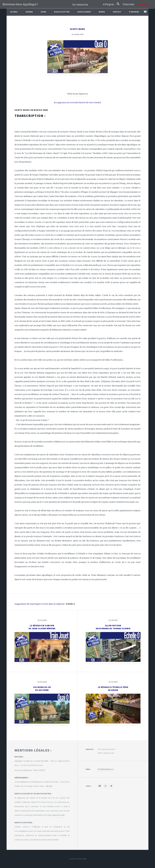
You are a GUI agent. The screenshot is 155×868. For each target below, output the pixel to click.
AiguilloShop (84, 12)
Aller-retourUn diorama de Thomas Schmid (113, 627)
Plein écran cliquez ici (77, 94)
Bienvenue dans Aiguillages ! (20, 4)
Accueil (14, 12)
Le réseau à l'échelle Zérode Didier (113, 689)
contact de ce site (58, 815)
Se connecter (80, 5)
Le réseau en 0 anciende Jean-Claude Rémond (42, 627)
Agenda (29, 12)
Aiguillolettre (62, 12)
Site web (49, 786)
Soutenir (143, 4)
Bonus (102, 12)
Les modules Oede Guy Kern (42, 689)
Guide (44, 12)
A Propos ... (110, 4)
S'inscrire (129, 4)
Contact (117, 12)
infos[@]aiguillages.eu (106, 769)
